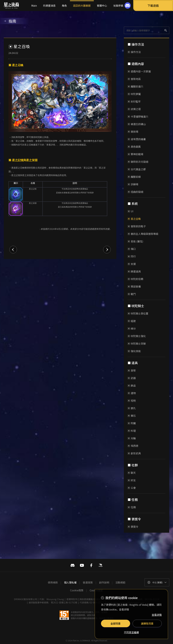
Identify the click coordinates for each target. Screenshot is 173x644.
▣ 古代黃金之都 (137, 169)
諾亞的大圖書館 (82, 5)
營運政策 (88, 582)
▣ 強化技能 (134, 351)
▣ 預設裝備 (134, 286)
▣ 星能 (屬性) (135, 241)
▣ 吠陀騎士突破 (137, 343)
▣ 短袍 (132, 401)
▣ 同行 (132, 256)
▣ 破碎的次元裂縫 (138, 162)
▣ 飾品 (132, 385)
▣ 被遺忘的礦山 (137, 124)
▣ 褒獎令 (133, 527)
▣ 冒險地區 (134, 79)
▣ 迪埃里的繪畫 (137, 139)
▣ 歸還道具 (134, 271)
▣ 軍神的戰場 (135, 154)
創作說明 (104, 582)
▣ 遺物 (132, 393)
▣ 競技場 (133, 132)
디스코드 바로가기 (72, 565)
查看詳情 (157, 615)
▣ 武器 (132, 378)
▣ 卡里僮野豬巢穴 (138, 116)
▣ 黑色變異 (134, 147)
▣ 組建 (132, 321)
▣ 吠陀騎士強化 (137, 336)
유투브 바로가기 (82, 565)
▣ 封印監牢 (134, 101)
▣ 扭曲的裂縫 (135, 192)
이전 (13, 250)
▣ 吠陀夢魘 (134, 94)
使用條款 (53, 582)
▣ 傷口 (132, 249)
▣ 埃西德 (133, 446)
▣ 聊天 (132, 473)
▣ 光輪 (132, 438)
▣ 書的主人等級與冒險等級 (143, 234)
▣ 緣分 (132, 328)
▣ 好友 (132, 480)
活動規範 (120, 582)
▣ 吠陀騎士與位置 (138, 313)
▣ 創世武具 (134, 453)
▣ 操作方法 (134, 52)
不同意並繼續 (131, 632)
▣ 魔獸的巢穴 (135, 86)
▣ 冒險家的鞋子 (137, 226)
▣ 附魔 (132, 423)
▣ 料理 (132, 431)
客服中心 (102, 5)
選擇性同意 (147, 623)
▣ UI (130, 211)
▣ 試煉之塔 (134, 109)
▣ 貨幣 (132, 370)
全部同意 (116, 623)
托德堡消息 (49, 5)
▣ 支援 (132, 264)
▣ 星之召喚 (134, 219)
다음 (107, 250)
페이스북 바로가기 (91, 565)
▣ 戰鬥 (132, 294)
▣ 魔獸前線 (134, 177)
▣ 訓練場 (133, 184)
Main (34, 5)
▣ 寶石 (132, 416)
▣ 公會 (132, 488)
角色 (64, 5)
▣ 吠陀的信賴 (135, 279)
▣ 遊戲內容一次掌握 (139, 71)
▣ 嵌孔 (132, 408)
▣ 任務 (132, 507)
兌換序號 (118, 5)
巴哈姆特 (101, 565)
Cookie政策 (77, 590)
